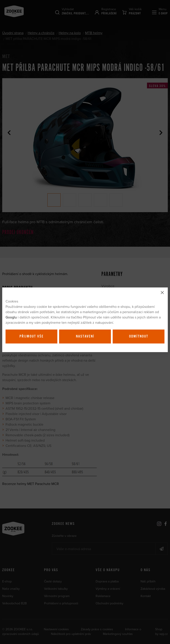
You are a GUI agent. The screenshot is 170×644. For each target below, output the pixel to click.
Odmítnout (139, 336)
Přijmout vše (32, 336)
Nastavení (85, 336)
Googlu (11, 317)
